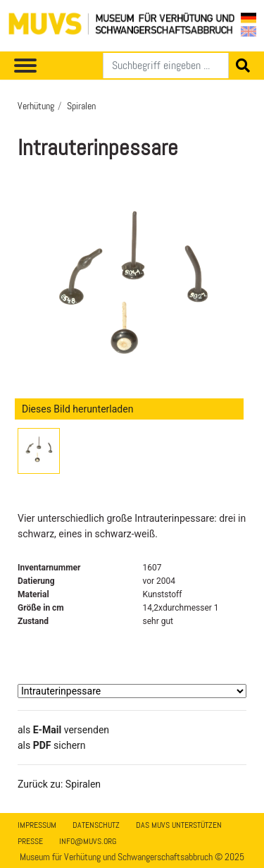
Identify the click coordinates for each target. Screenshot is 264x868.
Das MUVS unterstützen (179, 825)
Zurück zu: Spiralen (59, 784)
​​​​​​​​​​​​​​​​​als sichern (52, 745)
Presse (30, 841)
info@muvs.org (88, 841)
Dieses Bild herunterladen (77, 409)
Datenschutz (96, 825)
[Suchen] (166, 66)
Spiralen (81, 106)
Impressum (37, 825)
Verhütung (36, 106)
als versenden (63, 730)
